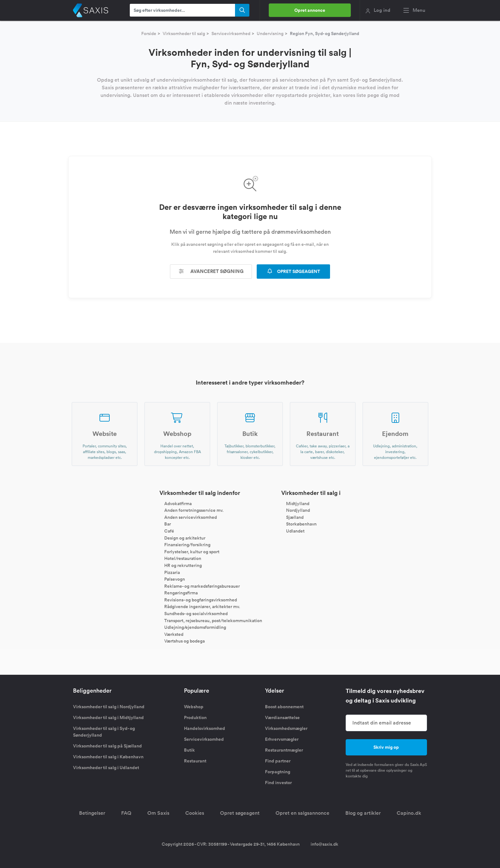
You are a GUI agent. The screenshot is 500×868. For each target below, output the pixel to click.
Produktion (195, 717)
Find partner (278, 761)
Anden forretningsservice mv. (194, 510)
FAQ (126, 813)
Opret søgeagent (240, 813)
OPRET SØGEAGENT (293, 271)
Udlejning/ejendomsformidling (195, 627)
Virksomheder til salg (184, 33)
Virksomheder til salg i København (108, 757)
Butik (189, 750)
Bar (168, 524)
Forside (149, 33)
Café (169, 531)
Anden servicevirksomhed (191, 517)
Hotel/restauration (183, 558)
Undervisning (270, 33)
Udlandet (295, 531)
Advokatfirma (178, 503)
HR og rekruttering (183, 565)
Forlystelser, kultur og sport (192, 551)
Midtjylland (298, 503)
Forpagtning (278, 772)
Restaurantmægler (284, 750)
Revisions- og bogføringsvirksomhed (201, 600)
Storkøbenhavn (301, 524)
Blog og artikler (363, 813)
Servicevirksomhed (231, 33)
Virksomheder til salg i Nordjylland (109, 707)
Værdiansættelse (282, 717)
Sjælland (295, 517)
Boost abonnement (284, 707)
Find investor (278, 783)
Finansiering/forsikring (187, 545)
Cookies (195, 813)
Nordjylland (298, 510)
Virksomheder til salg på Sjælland (107, 746)
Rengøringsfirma (181, 593)
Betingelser (92, 813)
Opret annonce (310, 10)
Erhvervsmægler (282, 739)
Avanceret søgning (211, 271)
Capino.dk (409, 813)
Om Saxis (158, 813)
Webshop (194, 707)
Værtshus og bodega (184, 641)
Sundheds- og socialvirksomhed (196, 614)
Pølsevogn (175, 579)
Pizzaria (172, 572)
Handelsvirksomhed (205, 728)
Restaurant (195, 761)
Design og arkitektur (185, 538)
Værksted (174, 634)
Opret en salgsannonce (302, 813)
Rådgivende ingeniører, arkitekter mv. (202, 607)
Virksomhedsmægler (286, 728)
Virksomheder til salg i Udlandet (106, 768)
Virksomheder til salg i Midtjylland (108, 717)
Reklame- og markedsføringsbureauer (202, 586)
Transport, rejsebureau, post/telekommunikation (213, 620)
